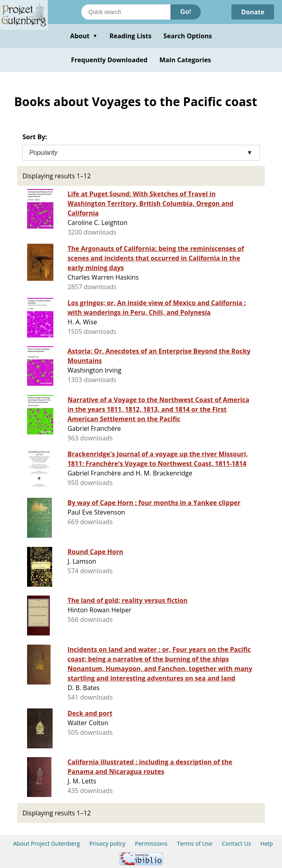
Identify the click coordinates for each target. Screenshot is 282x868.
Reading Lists (131, 36)
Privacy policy (107, 843)
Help (267, 843)
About (84, 36)
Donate (253, 12)
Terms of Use (195, 843)
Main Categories (185, 60)
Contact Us (236, 843)
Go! (186, 12)
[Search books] (126, 12)
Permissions (151, 843)
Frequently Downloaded (109, 60)
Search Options (188, 36)
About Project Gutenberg (47, 843)
